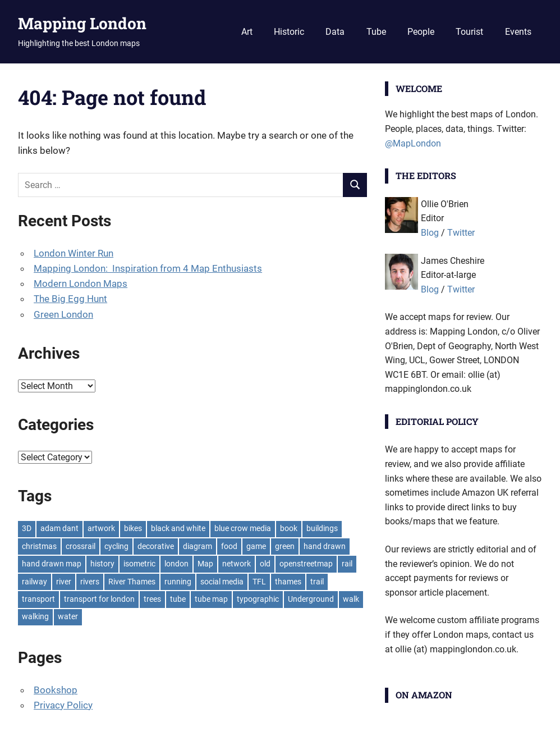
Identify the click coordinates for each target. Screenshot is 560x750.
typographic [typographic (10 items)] (258, 599)
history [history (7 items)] (102, 564)
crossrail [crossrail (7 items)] (81, 546)
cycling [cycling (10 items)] (116, 546)
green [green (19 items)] (285, 546)
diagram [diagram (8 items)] (198, 546)
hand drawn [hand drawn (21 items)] (325, 546)
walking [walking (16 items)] (35, 616)
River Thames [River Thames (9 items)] (132, 582)
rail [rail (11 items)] (347, 564)
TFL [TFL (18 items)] (259, 582)
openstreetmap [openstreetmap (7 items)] (306, 564)
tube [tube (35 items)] (178, 599)
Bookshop (56, 690)
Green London (63, 314)
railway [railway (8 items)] (35, 582)
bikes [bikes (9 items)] (133, 528)
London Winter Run (74, 253)
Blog (430, 233)
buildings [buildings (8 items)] (322, 528)
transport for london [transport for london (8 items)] (99, 599)
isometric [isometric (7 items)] (139, 564)
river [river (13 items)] (64, 582)
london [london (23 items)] (176, 564)
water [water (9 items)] (68, 616)
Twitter (461, 233)
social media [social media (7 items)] (222, 582)
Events (518, 32)
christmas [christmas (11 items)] (39, 546)
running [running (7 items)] (178, 582)
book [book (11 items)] (289, 528)
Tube (376, 32)
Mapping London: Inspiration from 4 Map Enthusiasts (148, 268)
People (421, 32)
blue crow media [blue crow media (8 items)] (243, 528)
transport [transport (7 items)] (38, 599)
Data (335, 32)
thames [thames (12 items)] (288, 582)
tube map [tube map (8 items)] (211, 599)
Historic (289, 32)
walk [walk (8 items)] (351, 599)
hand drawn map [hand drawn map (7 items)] (52, 564)
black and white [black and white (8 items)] (178, 528)
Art (247, 32)
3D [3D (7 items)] (27, 528)
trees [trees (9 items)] (152, 599)
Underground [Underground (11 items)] (311, 599)
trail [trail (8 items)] (317, 582)
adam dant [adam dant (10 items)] (59, 528)
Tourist (469, 32)
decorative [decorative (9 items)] (156, 546)
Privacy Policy (63, 705)
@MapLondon (413, 143)
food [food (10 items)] (229, 546)
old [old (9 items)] (265, 564)
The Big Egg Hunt (70, 299)
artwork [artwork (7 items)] (101, 528)
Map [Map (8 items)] (205, 564)
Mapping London (82, 23)
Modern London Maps (81, 283)
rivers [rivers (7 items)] (90, 582)
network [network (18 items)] (237, 564)
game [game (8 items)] (256, 546)
